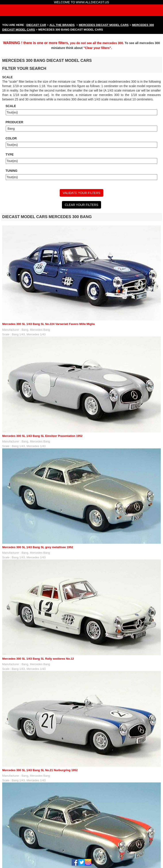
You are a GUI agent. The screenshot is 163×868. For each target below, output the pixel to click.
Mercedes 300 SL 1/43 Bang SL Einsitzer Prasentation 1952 (42, 436)
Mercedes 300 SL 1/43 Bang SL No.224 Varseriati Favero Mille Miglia (48, 324)
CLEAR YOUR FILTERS (81, 205)
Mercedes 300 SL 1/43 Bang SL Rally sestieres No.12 (38, 659)
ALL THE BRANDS (62, 25)
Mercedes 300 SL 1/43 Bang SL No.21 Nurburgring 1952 (40, 770)
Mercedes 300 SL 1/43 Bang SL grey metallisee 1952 (38, 547)
